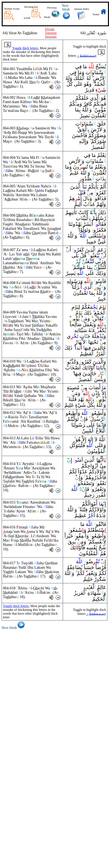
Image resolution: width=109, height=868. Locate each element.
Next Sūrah (14, 628)
